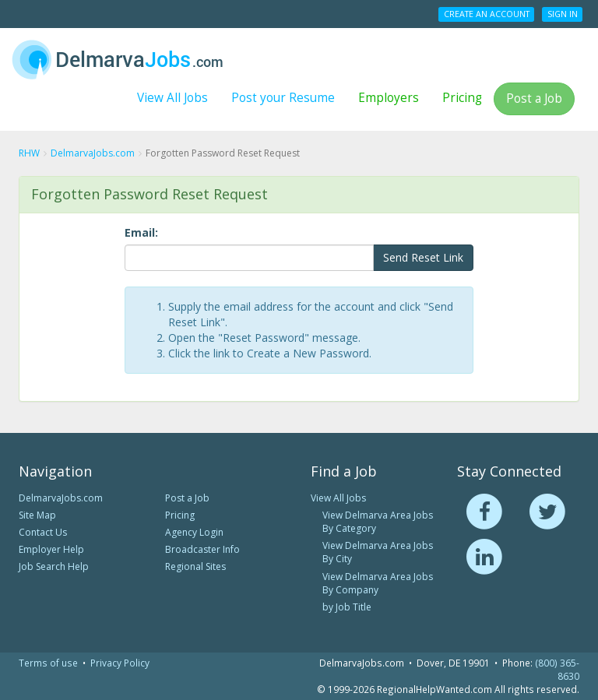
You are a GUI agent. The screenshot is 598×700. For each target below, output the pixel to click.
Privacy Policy (120, 663)
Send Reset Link (423, 257)
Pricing (462, 98)
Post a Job (534, 98)
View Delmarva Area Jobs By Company (378, 583)
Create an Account (487, 14)
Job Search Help (54, 566)
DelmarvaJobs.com (61, 498)
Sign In (563, 14)
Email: (141, 232)
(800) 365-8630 (557, 669)
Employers (389, 98)
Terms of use (48, 663)
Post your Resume (283, 98)
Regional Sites (195, 566)
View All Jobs (172, 98)
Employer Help (51, 549)
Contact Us (43, 532)
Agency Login (194, 532)
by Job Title (347, 607)
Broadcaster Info (202, 549)
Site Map (37, 515)
